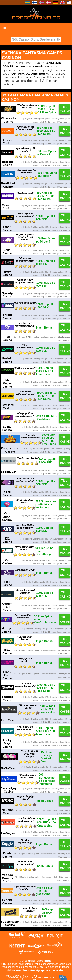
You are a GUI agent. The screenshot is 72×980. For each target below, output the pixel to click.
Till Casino (65, 109)
